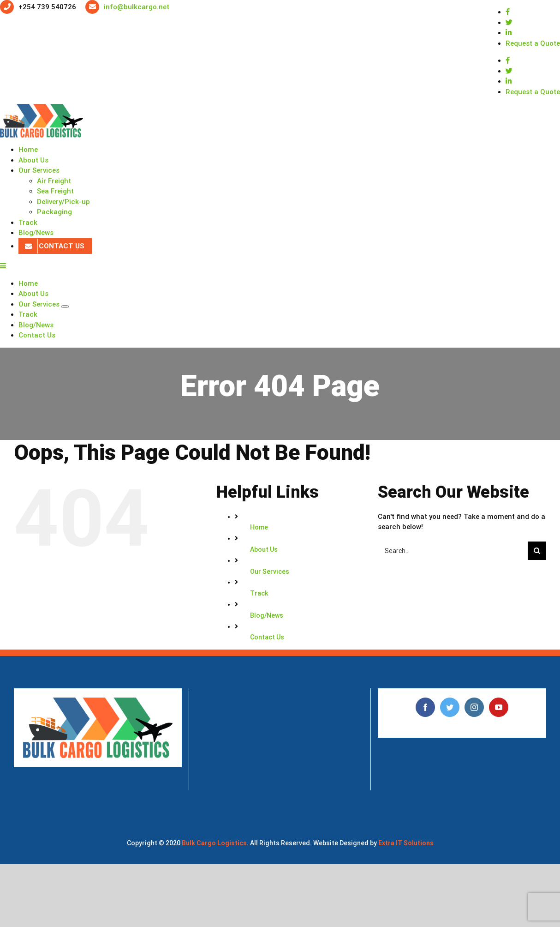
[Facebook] (425, 707)
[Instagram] (474, 707)
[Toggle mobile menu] (3, 266)
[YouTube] (499, 707)
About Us (264, 549)
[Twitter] (450, 707)
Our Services (270, 572)
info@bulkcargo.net (137, 7)
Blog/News (267, 615)
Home (259, 527)
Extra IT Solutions (406, 843)
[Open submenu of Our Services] (65, 307)
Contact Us (267, 637)
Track (259, 593)
